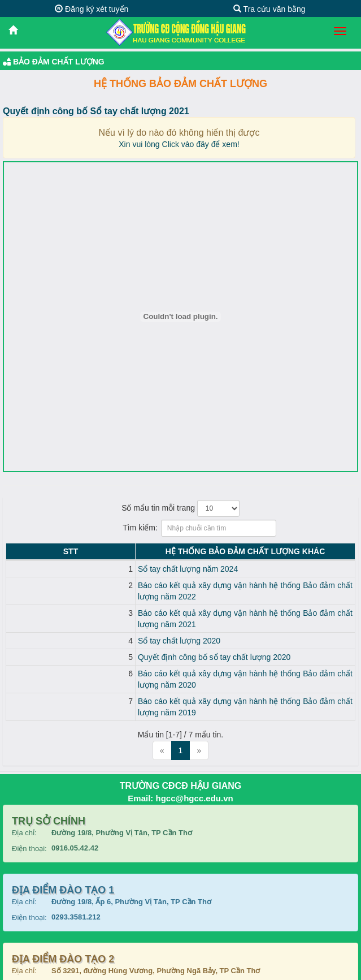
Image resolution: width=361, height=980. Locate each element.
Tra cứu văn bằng (269, 9)
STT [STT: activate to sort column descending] (16, 551)
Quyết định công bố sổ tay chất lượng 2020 (105, 634)
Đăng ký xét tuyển (92, 9)
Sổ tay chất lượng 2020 (70, 618)
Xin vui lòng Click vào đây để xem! (179, 144)
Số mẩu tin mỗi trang (181, 508)
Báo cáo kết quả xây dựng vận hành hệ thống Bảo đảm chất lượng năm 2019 (165, 667)
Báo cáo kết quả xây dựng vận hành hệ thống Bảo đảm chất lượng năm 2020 (165, 651)
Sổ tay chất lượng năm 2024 (79, 569)
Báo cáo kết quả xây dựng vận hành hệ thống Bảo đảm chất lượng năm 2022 (165, 585)
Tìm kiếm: (181, 528)
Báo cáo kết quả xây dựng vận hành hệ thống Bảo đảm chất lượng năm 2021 (165, 602)
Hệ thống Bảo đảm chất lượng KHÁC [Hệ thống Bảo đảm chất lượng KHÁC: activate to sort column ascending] (191, 551)
